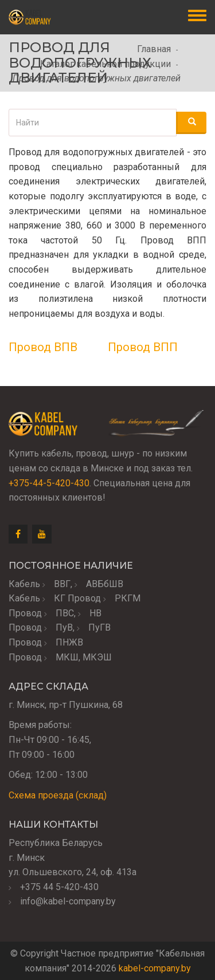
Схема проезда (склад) (58, 795)
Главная (154, 49)
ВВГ (62, 584)
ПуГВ (99, 627)
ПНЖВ (69, 642)
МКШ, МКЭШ (84, 657)
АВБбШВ (105, 584)
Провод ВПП (143, 347)
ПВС (65, 613)
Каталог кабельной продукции (105, 64)
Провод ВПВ (43, 347)
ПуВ (64, 627)
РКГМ (128, 598)
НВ (95, 613)
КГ (60, 598)
